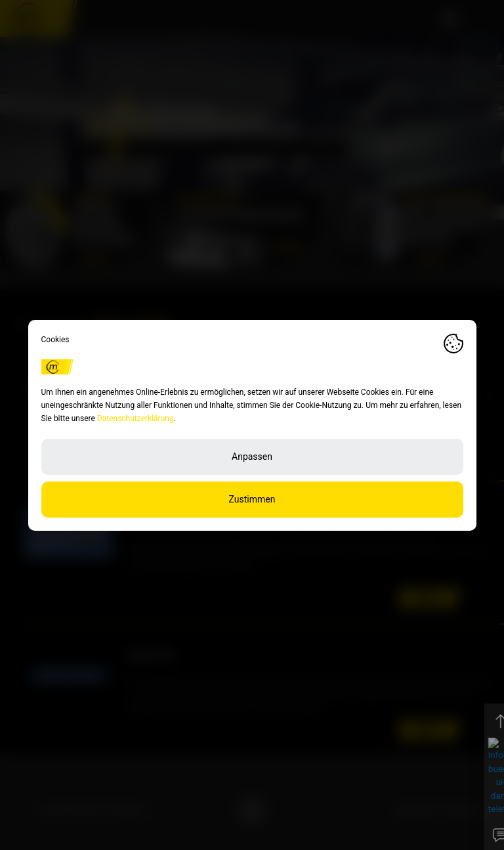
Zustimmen (252, 499)
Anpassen (252, 457)
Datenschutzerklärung (136, 418)
